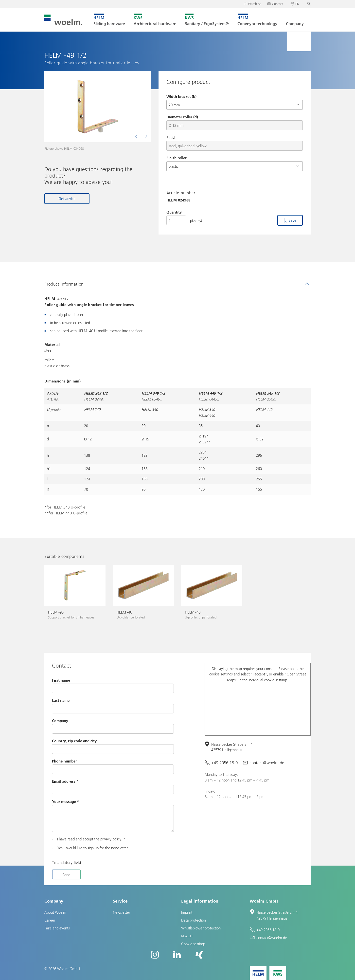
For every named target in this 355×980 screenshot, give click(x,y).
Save (293, 220)
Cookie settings (193, 944)
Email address (65, 781)
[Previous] (137, 136)
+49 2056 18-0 (224, 763)
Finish (171, 137)
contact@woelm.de (267, 763)
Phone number (64, 761)
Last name (61, 700)
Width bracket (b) (181, 96)
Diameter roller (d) (182, 117)
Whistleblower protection (201, 928)
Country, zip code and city (74, 741)
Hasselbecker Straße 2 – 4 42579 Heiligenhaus (232, 747)
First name (61, 680)
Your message (65, 801)
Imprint (187, 912)
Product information (64, 284)
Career (50, 920)
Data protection (194, 920)
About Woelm (55, 912)
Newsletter (122, 912)
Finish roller (177, 158)
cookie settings (221, 674)
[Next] (146, 136)
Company (60, 721)
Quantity (174, 212)
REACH (187, 936)
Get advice (67, 199)
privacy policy (111, 839)
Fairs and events (57, 928)
